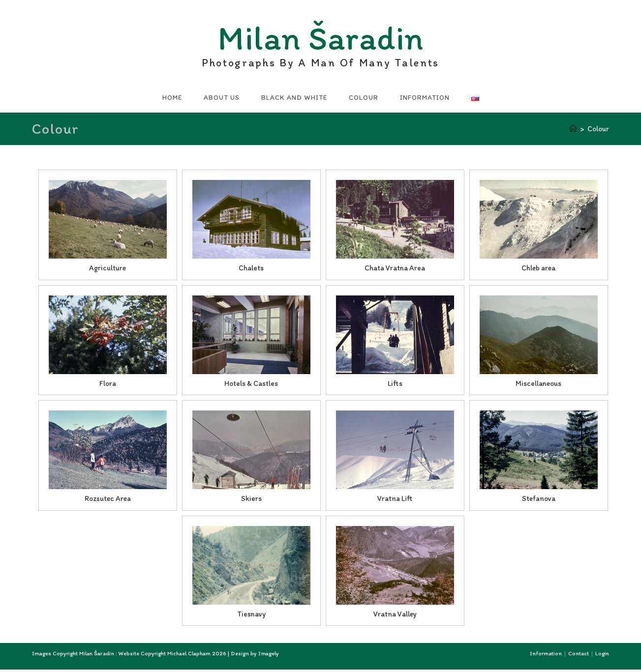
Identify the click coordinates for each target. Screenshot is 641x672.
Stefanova (539, 501)
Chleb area (538, 270)
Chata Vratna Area (395, 270)
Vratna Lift (395, 501)
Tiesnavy (251, 616)
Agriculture (107, 270)
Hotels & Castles (251, 386)
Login (602, 656)
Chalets (251, 270)
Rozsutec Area (108, 501)
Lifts (395, 386)
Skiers (251, 501)
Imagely (269, 656)
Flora (108, 386)
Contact (579, 656)
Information (546, 656)
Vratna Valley (395, 616)
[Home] (573, 131)
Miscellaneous (538, 386)
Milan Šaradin (320, 42)
